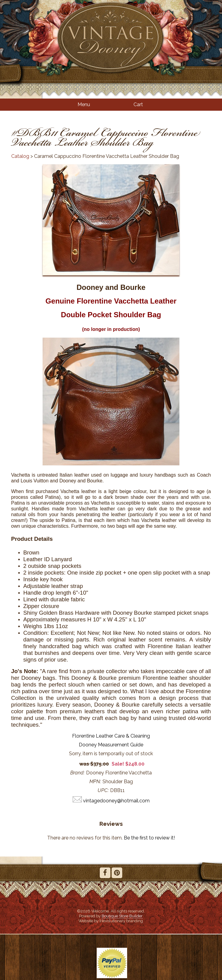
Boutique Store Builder (122, 916)
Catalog (20, 156)
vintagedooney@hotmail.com (116, 801)
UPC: (103, 790)
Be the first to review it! (149, 838)
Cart (138, 104)
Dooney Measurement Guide (111, 745)
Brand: (77, 773)
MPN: (95, 782)
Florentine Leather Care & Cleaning (111, 736)
